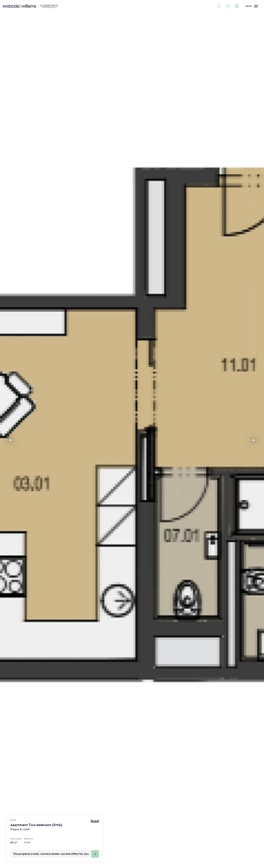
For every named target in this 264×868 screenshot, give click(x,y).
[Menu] (252, 6)
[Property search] (219, 6)
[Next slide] (253, 440)
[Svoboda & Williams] (30, 6)
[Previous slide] (11, 440)
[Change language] (237, 6)
